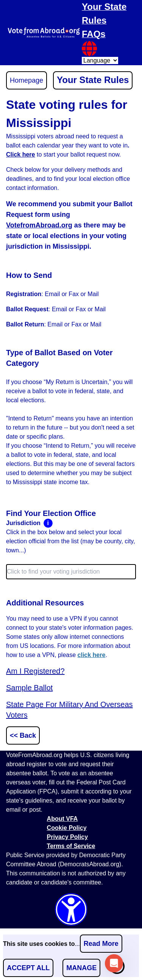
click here (92, 655)
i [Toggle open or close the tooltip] (48, 523)
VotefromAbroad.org (39, 225)
